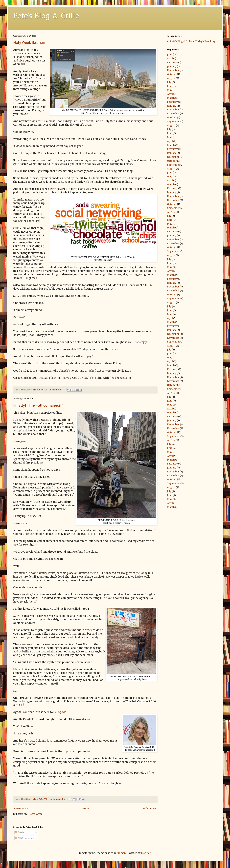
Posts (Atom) (36, 814)
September (173, 121)
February (172, 62)
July (169, 82)
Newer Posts (21, 808)
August (171, 78)
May (170, 90)
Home (86, 808)
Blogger (146, 853)
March (171, 98)
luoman (121, 853)
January (172, 66)
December (173, 70)
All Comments (25, 838)
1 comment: (56, 390)
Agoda (62, 712)
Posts (20, 832)
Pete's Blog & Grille (46, 15)
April (170, 59)
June (170, 55)
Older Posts (150, 808)
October (172, 74)
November (173, 114)
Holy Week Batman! (30, 42)
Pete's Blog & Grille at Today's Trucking (193, 41)
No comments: (57, 799)
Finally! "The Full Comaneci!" (38, 405)
